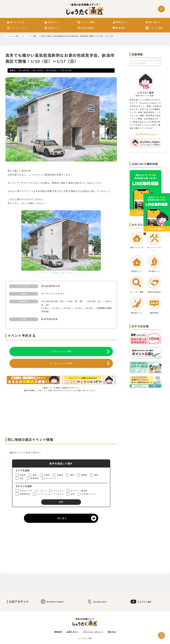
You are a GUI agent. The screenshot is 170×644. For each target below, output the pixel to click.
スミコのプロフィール (146, 134)
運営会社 (112, 632)
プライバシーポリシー (93, 632)
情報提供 (58, 632)
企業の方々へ (73, 632)
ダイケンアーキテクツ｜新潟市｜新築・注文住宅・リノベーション (61, 273)
